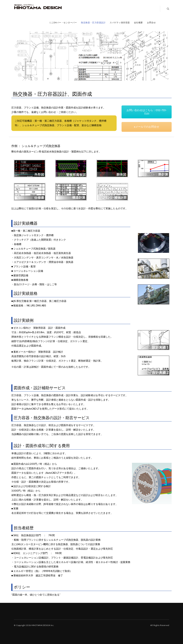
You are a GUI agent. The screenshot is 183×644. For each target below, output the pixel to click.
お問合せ (151, 23)
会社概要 (138, 23)
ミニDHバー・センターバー (63, 23)
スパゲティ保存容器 (120, 23)
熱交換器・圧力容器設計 (93, 23)
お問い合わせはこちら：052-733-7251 (147, 112)
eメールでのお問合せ (147, 127)
